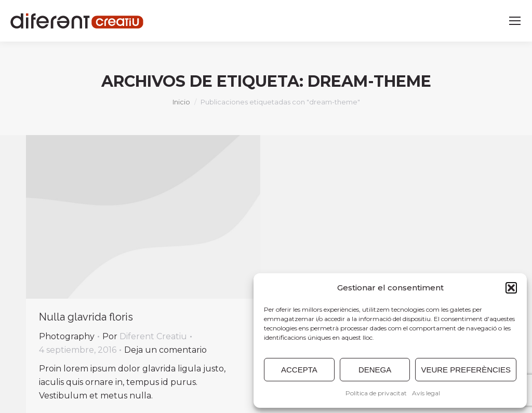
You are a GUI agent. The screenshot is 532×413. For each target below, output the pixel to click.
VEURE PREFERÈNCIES (466, 370)
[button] (511, 288)
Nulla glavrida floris (86, 317)
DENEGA (375, 370)
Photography (67, 336)
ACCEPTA (299, 370)
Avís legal (426, 393)
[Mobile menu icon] (515, 21)
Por (145, 336)
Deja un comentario (165, 350)
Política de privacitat (376, 393)
